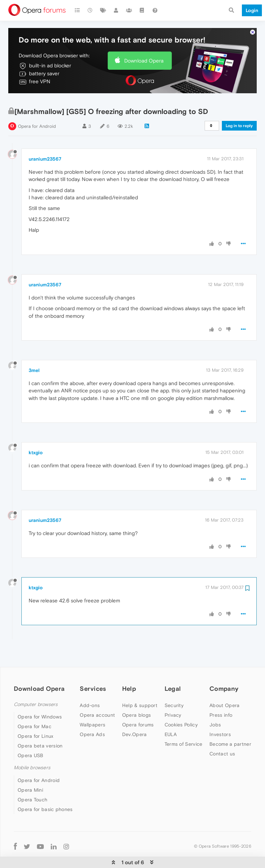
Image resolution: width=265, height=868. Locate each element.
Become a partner (230, 723)
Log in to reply (239, 105)
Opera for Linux (36, 715)
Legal (173, 667)
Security (174, 684)
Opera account (97, 694)
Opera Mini (30, 769)
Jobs (215, 704)
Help (129, 667)
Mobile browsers (32, 747)
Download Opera (144, 40)
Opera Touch (32, 779)
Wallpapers (92, 704)
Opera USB (31, 734)
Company (224, 667)
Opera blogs (136, 694)
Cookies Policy (181, 704)
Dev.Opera (135, 713)
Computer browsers (36, 683)
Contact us (222, 733)
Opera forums (138, 704)
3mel (34, 349)
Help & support (140, 684)
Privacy (173, 694)
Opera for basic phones (45, 788)
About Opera (224, 684)
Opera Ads (92, 713)
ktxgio (36, 431)
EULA (171, 713)
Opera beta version (40, 725)
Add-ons (90, 684)
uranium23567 (45, 138)
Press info (221, 694)
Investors (220, 713)
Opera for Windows (40, 696)
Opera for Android (37, 105)
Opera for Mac (35, 705)
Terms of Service (184, 723)
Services (93, 667)
